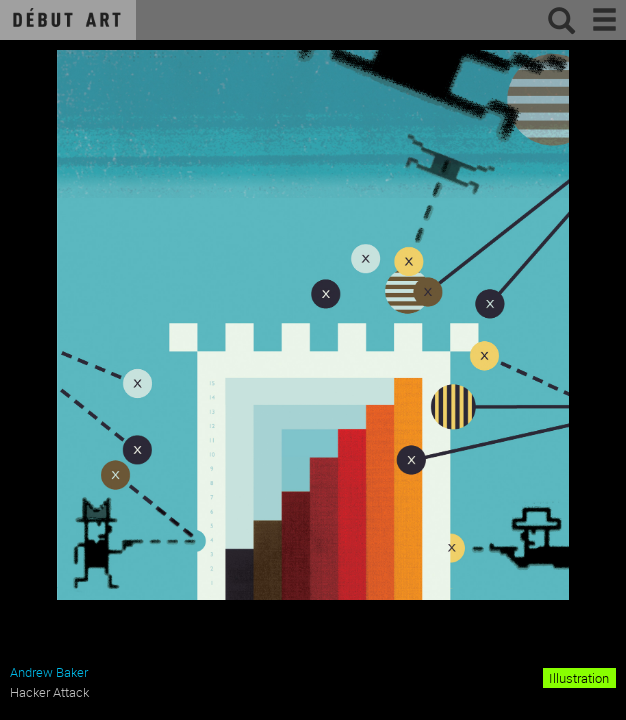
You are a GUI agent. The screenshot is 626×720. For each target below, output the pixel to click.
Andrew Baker (49, 672)
